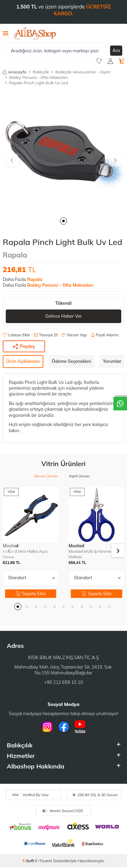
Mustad (77, 546)
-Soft (29, 861)
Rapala (15, 255)
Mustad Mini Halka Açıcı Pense (25, 554)
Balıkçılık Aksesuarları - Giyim (83, 72)
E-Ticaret (44, 861)
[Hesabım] (110, 61)
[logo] (35, 33)
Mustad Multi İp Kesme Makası (90, 554)
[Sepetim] (121, 61)
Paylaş (24, 346)
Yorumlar (112, 361)
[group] (63, 152)
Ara (116, 50)
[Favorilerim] (99, 61)
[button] (63, 221)
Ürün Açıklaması (23, 361)
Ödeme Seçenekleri (71, 361)
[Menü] (6, 33)
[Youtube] (80, 727)
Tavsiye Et (46, 335)
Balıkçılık (41, 72)
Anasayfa (15, 72)
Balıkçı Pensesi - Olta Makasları (39, 77)
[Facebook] (64, 727)
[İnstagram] (47, 727)
